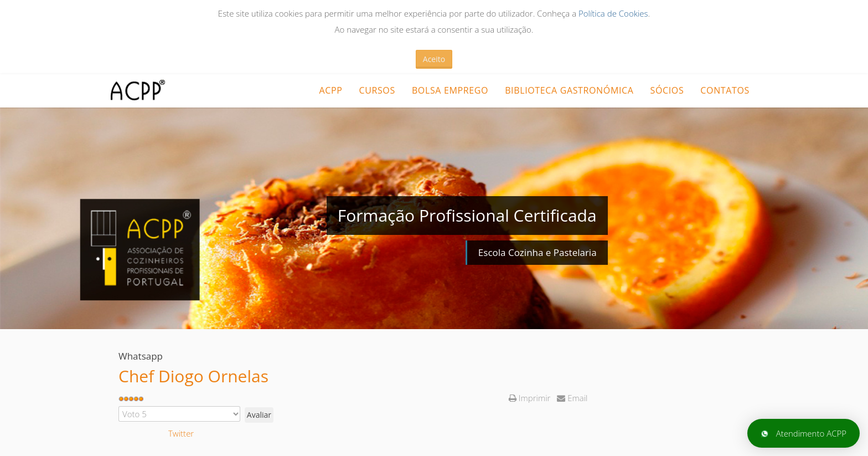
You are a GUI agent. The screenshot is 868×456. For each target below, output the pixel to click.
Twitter (181, 433)
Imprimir (531, 398)
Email (572, 398)
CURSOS (377, 90)
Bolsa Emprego (450, 90)
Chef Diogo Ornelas (193, 376)
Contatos (725, 90)
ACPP (330, 90)
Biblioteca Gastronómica (569, 90)
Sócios (667, 90)
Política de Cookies (613, 13)
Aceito (434, 59)
